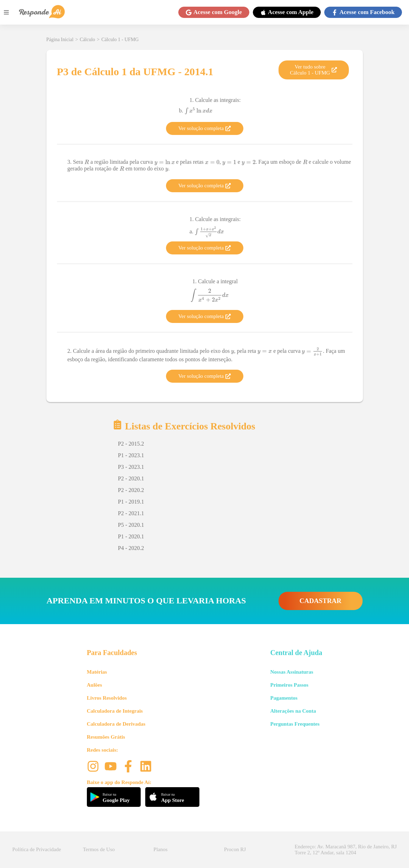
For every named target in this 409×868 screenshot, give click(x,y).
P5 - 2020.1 (131, 525)
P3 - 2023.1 (131, 467)
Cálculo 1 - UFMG (120, 40)
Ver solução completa (204, 128)
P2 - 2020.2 (131, 490)
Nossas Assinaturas (292, 672)
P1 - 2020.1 (131, 536)
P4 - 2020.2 (131, 548)
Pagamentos (284, 698)
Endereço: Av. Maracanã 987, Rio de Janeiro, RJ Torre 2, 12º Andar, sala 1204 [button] (346, 850)
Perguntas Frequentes (295, 724)
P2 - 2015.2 (131, 444)
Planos (160, 849)
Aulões (94, 685)
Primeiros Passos (289, 685)
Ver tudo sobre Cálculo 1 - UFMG (314, 70)
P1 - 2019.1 (131, 502)
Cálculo (88, 40)
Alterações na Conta (293, 711)
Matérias (97, 672)
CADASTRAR (321, 601)
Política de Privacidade (37, 849)
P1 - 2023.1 (131, 455)
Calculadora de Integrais (115, 711)
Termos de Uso (99, 849)
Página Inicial (60, 40)
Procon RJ (235, 849)
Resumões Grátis (106, 737)
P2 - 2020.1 (131, 478)
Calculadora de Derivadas (116, 724)
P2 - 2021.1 (131, 513)
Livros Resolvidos (107, 698)
